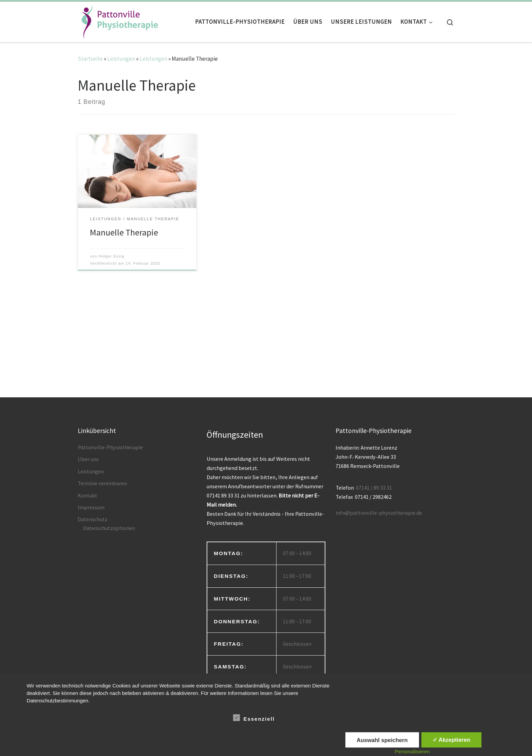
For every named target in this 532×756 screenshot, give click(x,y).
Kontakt (88, 495)
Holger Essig (112, 256)
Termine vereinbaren (102, 483)
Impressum (91, 507)
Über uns (88, 459)
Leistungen (121, 59)
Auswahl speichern (382, 740)
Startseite (90, 59)
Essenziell (254, 718)
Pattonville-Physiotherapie (110, 447)
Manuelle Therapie (124, 232)
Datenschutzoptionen (109, 528)
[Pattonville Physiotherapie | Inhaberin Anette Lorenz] (119, 20)
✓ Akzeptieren (452, 740)
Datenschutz (93, 519)
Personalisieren (412, 751)
